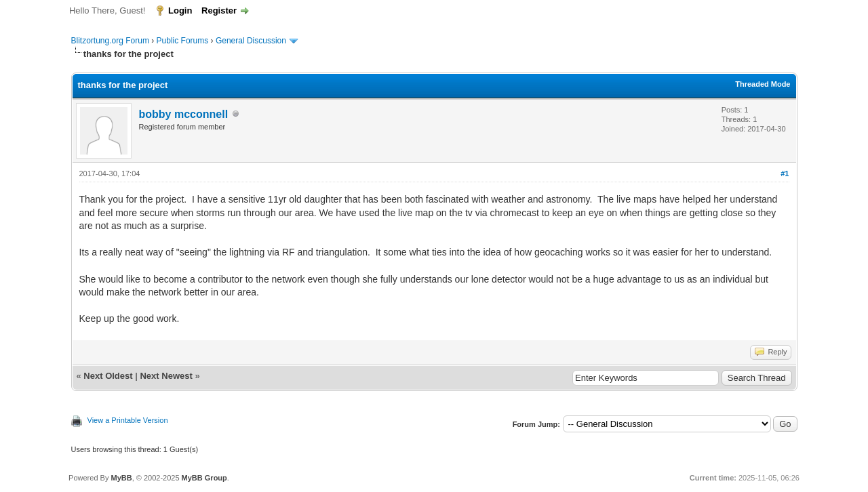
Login (180, 11)
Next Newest (166, 376)
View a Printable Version (128, 420)
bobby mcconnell (184, 114)
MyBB (121, 478)
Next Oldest (108, 376)
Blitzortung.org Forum (110, 41)
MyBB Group (204, 478)
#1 (785, 173)
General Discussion (251, 41)
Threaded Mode (763, 84)
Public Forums (183, 41)
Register (219, 11)
